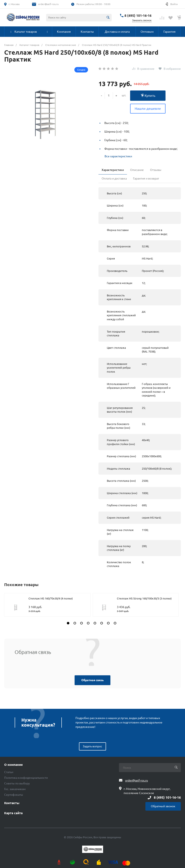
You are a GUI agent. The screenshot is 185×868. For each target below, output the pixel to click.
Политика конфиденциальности (26, 778)
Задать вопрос (92, 746)
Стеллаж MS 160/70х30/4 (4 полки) (51, 598)
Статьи (9, 772)
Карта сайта (13, 813)
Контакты (12, 803)
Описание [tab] (137, 170)
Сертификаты (14, 795)
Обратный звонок (163, 806)
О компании (13, 765)
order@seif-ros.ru (48, 4)
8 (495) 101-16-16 (138, 15)
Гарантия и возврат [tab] (146, 178)
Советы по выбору (17, 783)
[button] (68, 623)
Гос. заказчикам (15, 789)
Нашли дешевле (148, 108)
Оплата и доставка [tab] (114, 178)
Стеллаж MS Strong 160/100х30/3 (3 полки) (144, 598)
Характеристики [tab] (113, 170)
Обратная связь (92, 680)
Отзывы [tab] (156, 170)
